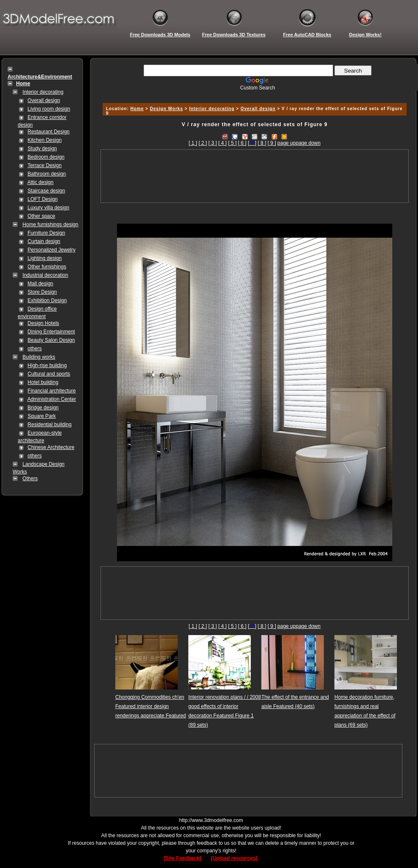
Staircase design (46, 191)
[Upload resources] (235, 858)
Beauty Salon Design (51, 340)
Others (30, 479)
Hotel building (43, 382)
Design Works (167, 109)
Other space (41, 216)
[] (252, 143)
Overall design (44, 100)
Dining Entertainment (51, 332)
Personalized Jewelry (51, 250)
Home (137, 109)
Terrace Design (45, 165)
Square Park (42, 416)
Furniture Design (46, 233)
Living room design (49, 109)
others (34, 349)
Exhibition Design (47, 300)
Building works (39, 357)
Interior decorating (43, 92)
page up (286, 143)
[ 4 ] (223, 143)
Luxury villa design (48, 208)
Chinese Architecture (51, 447)
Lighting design (45, 258)
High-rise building (47, 365)
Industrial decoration (45, 275)
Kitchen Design (45, 140)
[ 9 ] (272, 143)
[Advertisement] (255, 176)
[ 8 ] (262, 143)
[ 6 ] (242, 143)
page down (308, 143)
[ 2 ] (203, 143)
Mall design (40, 284)
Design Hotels (43, 323)
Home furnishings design (50, 224)
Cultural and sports (49, 374)
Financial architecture (52, 391)
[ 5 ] (232, 143)
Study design (42, 149)
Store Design (42, 292)
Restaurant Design (48, 132)
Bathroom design (47, 174)
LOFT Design (42, 199)
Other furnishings (47, 267)
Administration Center (52, 399)
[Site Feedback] (183, 858)
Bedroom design (46, 157)
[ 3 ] (213, 143)
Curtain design (44, 241)
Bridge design (43, 408)
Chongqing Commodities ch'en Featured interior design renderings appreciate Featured (151, 706)
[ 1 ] (193, 143)
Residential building (49, 425)
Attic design (41, 182)
